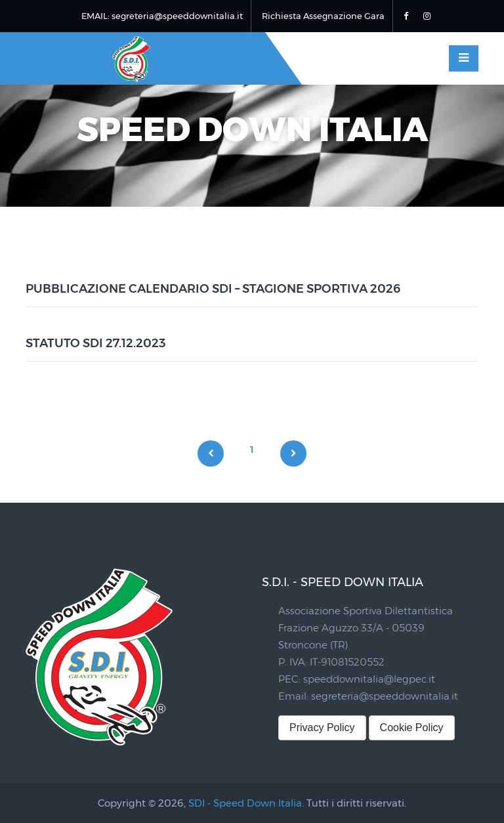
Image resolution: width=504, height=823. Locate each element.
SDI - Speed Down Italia (245, 803)
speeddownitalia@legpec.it (369, 679)
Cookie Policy (412, 728)
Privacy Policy (322, 728)
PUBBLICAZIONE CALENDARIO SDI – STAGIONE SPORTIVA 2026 (213, 289)
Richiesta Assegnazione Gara (323, 16)
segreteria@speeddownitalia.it (385, 696)
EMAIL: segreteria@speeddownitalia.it (162, 16)
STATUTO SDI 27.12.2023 (96, 343)
